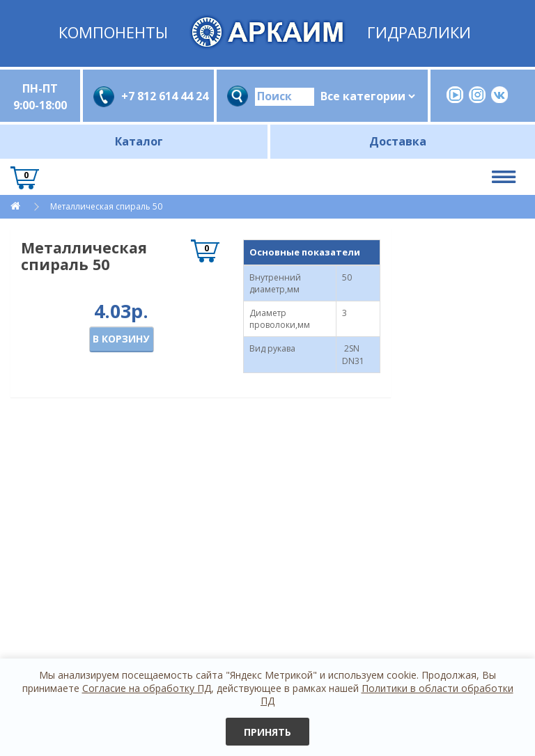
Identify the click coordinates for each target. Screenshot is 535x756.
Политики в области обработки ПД (387, 694)
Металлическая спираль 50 (106, 206)
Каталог (139, 141)
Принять (267, 732)
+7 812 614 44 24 (162, 96)
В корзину (121, 339)
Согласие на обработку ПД (147, 688)
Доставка (398, 141)
